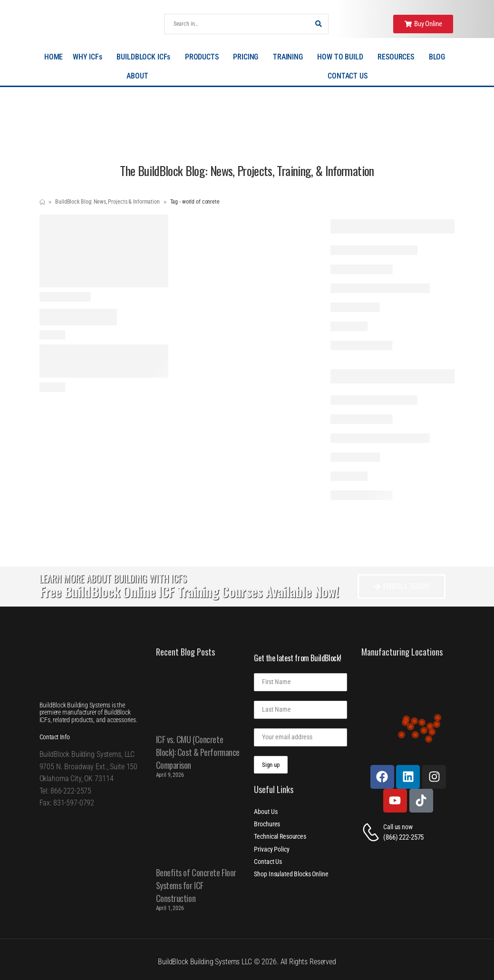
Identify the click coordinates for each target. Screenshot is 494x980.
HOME (53, 57)
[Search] (237, 24)
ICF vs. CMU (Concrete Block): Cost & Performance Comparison (198, 752)
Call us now (398, 827)
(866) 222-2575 (403, 837)
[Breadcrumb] (42, 202)
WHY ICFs (90, 57)
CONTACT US (348, 76)
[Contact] (372, 832)
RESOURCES (398, 57)
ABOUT (140, 76)
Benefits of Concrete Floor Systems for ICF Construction (196, 885)
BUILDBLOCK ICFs (146, 57)
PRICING (248, 57)
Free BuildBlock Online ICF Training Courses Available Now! (189, 592)
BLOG (439, 57)
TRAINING (290, 57)
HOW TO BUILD (342, 57)
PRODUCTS (204, 57)
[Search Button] (319, 24)
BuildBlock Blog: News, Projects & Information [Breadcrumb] (107, 202)
